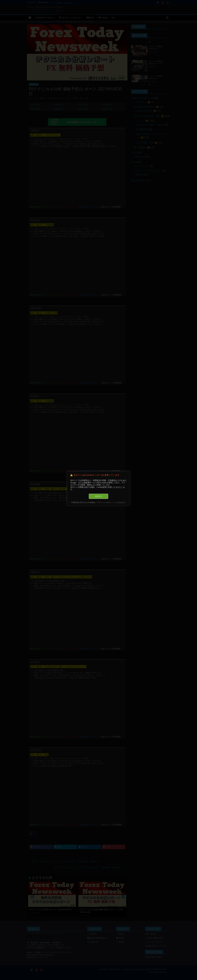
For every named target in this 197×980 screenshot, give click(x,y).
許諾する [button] (98, 496)
